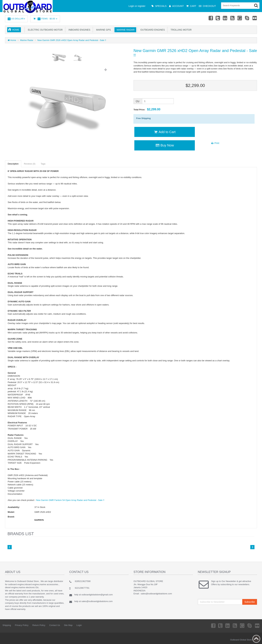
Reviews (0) (30, 164)
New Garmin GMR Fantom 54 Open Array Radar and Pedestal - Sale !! (70, 500)
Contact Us (55, 625)
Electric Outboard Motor (45, 30)
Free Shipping (143, 118)
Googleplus (240, 18)
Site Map (68, 625)
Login (79, 625)
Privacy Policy (22, 625)
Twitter (217, 18)
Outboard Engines (152, 30)
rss (232, 18)
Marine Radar (125, 30)
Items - (45, 19)
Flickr (255, 18)
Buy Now (165, 145)
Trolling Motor (180, 30)
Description (13, 164)
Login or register (137, 6)
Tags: (43, 164)
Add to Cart (165, 132)
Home (16, 30)
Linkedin (225, 18)
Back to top (256, 639)
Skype (247, 18)
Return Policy (39, 625)
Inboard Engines (79, 30)
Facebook (210, 18)
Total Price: (147, 109)
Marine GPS (103, 30)
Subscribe (250, 602)
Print (215, 143)
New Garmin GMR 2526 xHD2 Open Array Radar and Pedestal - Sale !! (72, 40)
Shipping (7, 625)
